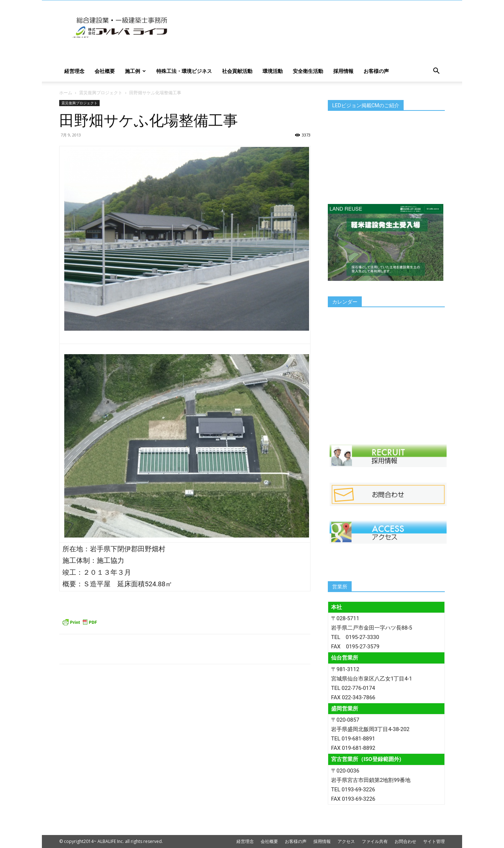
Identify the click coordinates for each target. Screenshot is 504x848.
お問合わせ (405, 841)
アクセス (346, 841)
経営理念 (74, 71)
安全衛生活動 (308, 71)
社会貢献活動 (237, 71)
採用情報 (343, 71)
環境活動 (273, 71)
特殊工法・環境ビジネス (184, 71)
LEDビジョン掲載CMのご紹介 (366, 105)
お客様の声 (376, 71)
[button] (436, 72)
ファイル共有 (375, 841)
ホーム (66, 93)
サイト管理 (434, 841)
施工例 (135, 71)
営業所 (340, 587)
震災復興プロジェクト (101, 93)
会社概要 (105, 71)
